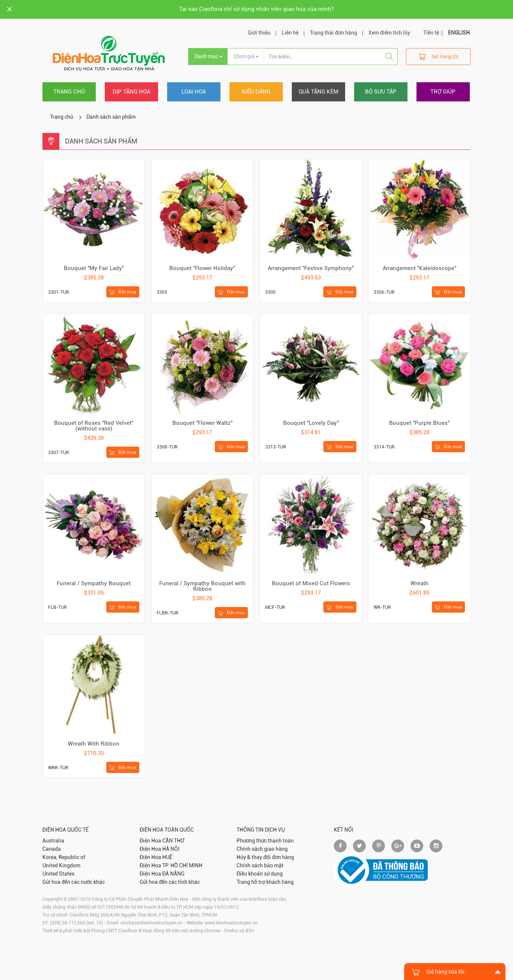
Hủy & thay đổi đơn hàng (265, 857)
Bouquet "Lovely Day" (311, 423)
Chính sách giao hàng (262, 849)
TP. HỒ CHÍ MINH (182, 865)
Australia (53, 841)
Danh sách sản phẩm (111, 117)
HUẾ (167, 857)
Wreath (419, 583)
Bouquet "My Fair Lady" (94, 268)
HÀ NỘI (171, 849)
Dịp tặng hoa (131, 92)
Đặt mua (123, 292)
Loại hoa (194, 92)
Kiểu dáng (256, 92)
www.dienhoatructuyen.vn (231, 923)
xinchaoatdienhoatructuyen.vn (152, 923)
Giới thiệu (259, 33)
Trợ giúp (443, 92)
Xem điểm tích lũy (389, 33)
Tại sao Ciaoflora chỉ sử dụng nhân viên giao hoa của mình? (256, 9)
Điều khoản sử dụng (260, 874)
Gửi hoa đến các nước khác (74, 882)
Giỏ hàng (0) (438, 56)
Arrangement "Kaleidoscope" (419, 268)
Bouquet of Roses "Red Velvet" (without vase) (94, 426)
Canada (52, 849)
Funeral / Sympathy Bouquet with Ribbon (202, 586)
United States (58, 874)
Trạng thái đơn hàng (333, 33)
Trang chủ (69, 92)
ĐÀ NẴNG (173, 874)
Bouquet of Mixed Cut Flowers (311, 583)
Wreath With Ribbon (94, 744)
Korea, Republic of (64, 857)
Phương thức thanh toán (265, 841)
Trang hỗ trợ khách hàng (265, 882)
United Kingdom (61, 865)
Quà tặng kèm (318, 92)
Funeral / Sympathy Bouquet (94, 583)
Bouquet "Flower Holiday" (202, 268)
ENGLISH (459, 33)
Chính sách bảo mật (260, 865)
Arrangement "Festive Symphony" (311, 268)
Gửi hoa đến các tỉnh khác (170, 882)
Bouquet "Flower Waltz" (202, 423)
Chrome (212, 931)
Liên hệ (290, 33)
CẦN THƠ (173, 841)
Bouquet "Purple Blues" (419, 423)
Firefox (231, 931)
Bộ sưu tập (381, 92)
